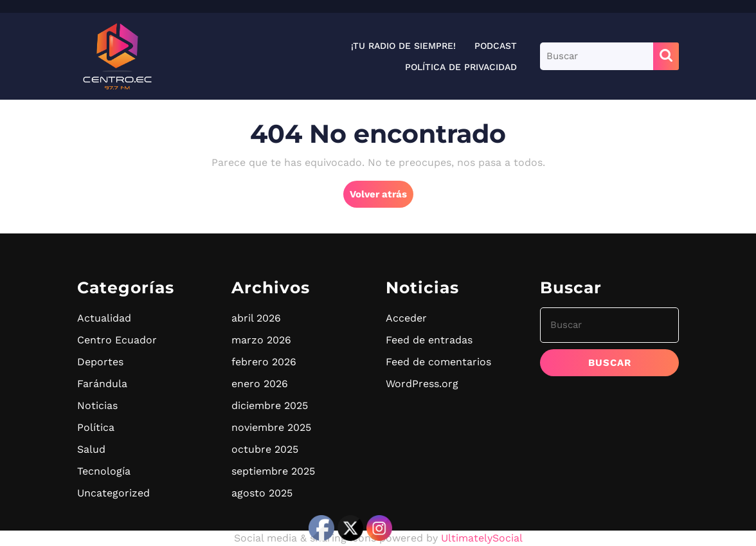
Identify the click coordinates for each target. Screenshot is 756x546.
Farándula (102, 384)
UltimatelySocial (482, 538)
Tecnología (104, 471)
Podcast (496, 46)
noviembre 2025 (271, 427)
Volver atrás (382, 197)
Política (96, 427)
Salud (91, 449)
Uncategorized (113, 493)
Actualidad (104, 318)
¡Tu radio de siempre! (403, 46)
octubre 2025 (265, 449)
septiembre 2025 (273, 471)
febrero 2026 (264, 362)
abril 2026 (256, 318)
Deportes (100, 362)
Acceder (406, 318)
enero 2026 (260, 384)
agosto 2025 (262, 493)
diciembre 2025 (270, 405)
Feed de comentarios (438, 362)
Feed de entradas (429, 340)
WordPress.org (422, 384)
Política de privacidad (461, 67)
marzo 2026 (261, 340)
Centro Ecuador (117, 340)
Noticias (97, 405)
